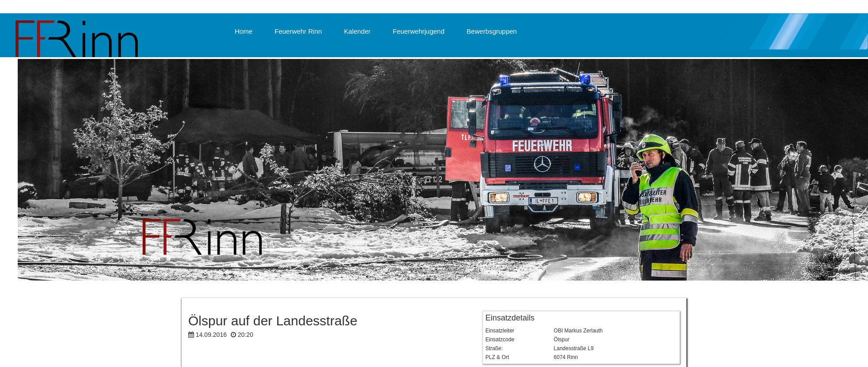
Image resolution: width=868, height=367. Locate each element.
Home (244, 31)
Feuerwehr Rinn (298, 31)
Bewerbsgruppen (492, 31)
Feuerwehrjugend (419, 31)
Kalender (357, 31)
